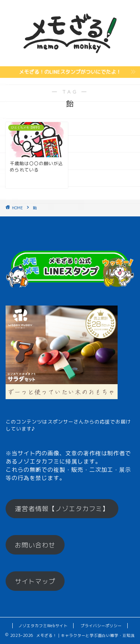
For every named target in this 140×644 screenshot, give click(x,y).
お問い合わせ (35, 545)
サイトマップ (35, 581)
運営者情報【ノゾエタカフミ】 (62, 509)
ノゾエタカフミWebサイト (43, 626)
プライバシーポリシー (101, 626)
